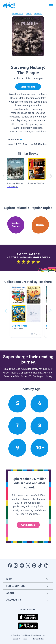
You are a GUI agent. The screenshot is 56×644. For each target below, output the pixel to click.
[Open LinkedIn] (46, 565)
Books (28, 14)
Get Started (28, 525)
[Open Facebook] (10, 565)
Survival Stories (17, 14)
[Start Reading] (28, 87)
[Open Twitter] (28, 565)
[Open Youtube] (22, 565)
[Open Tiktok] (40, 565)
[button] (26, 311)
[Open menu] (51, 6)
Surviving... (38, 14)
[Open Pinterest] (34, 565)
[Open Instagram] (16, 565)
